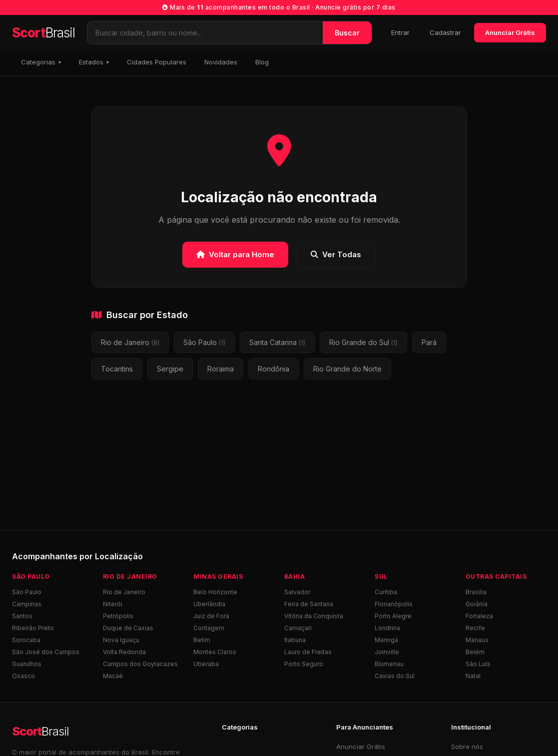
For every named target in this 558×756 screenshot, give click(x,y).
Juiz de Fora (211, 616)
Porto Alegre (393, 616)
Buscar (347, 33)
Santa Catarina (277, 342)
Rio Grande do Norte (347, 369)
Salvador (297, 592)
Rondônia (274, 369)
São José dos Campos (46, 652)
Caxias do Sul (395, 676)
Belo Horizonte (215, 592)
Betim (202, 640)
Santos (22, 616)
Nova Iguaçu (121, 640)
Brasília (476, 592)
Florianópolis (394, 604)
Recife (475, 628)
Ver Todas (336, 254)
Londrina (387, 628)
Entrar (400, 32)
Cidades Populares (157, 62)
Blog (262, 62)
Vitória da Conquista (314, 616)
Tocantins (117, 369)
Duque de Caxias (128, 628)
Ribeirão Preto (33, 628)
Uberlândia (209, 604)
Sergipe (170, 369)
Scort (43, 33)
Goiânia (477, 604)
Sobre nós (467, 747)
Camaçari (298, 628)
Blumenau (389, 664)
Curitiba (386, 592)
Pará (429, 342)
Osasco (23, 676)
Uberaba (206, 664)
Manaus (477, 640)
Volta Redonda (124, 652)
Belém (475, 652)
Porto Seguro (304, 664)
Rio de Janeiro (130, 342)
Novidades (221, 62)
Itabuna (295, 640)
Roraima (221, 369)
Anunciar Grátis (510, 32)
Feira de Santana (309, 604)
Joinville (387, 652)
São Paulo (204, 342)
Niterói (113, 604)
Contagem (209, 628)
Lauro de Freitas (308, 652)
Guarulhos (27, 664)
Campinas (27, 604)
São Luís (478, 664)
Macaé (113, 676)
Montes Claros (215, 652)
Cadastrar (445, 32)
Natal (473, 676)
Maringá (386, 640)
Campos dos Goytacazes (140, 664)
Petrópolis (118, 616)
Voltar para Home (235, 254)
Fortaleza (479, 616)
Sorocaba (26, 640)
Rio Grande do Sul (363, 342)
